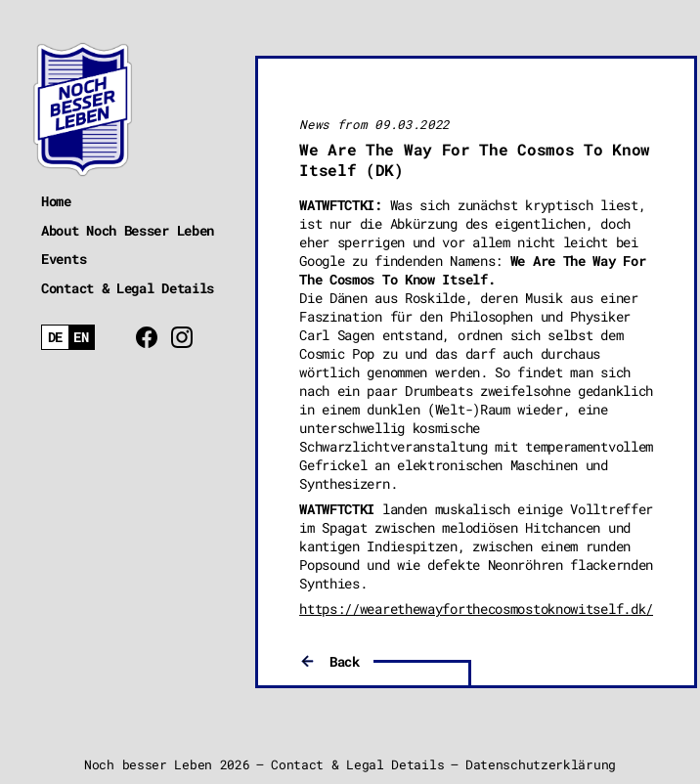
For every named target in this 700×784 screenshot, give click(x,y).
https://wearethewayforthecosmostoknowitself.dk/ (476, 609)
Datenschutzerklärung (541, 764)
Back (345, 661)
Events (64, 259)
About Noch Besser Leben (128, 230)
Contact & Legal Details (128, 288)
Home (56, 201)
